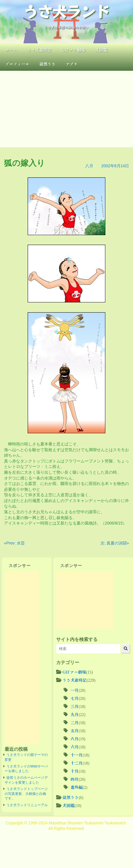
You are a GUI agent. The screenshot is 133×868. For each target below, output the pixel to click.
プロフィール (17, 64)
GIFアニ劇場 (73, 50)
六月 (75, 747)
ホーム (11, 50)
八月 (89, 166)
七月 (75, 698)
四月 (75, 779)
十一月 (77, 755)
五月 (75, 731)
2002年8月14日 (115, 166)
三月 (75, 706)
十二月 (77, 763)
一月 (75, 690)
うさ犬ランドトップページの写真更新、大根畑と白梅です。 (26, 794)
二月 (75, 722)
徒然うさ (48, 64)
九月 (75, 714)
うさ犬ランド (66, 11)
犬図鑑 (101, 50)
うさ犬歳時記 (39, 50)
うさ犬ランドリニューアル (27, 805)
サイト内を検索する (77, 639)
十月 (75, 771)
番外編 (77, 787)
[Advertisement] (66, 109)
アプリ (72, 64)
